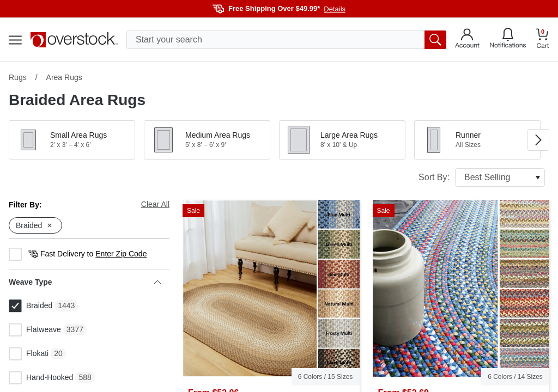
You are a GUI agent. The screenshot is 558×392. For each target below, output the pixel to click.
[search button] (435, 40)
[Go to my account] (467, 40)
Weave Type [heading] (85, 282)
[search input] (286, 40)
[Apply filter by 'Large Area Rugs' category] (342, 140)
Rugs (18, 77)
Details (335, 9)
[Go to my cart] (543, 40)
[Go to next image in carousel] (538, 140)
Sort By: (482, 177)
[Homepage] (74, 40)
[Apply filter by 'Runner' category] (477, 140)
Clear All (155, 204)
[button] (72, 140)
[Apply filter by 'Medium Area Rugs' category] (207, 140)
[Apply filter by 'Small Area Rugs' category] (72, 140)
